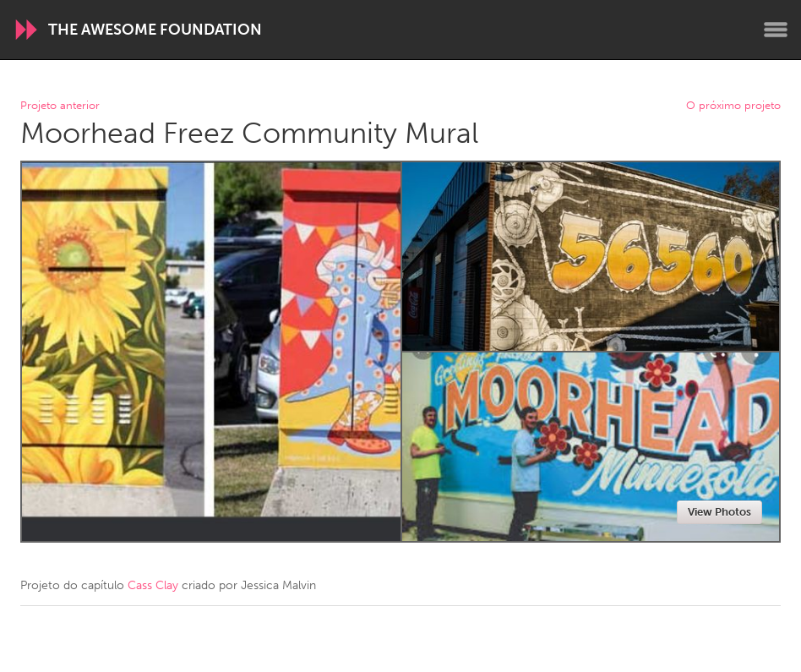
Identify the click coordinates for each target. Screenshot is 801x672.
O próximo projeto (733, 106)
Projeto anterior (60, 106)
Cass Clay (153, 585)
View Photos (719, 512)
